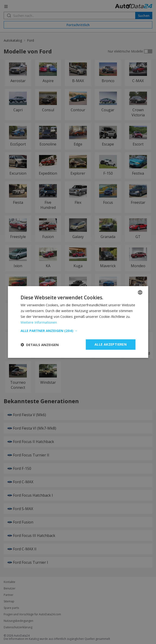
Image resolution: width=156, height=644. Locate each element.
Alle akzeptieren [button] (111, 344)
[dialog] (78, 322)
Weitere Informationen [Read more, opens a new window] (39, 322)
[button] (78, 331)
